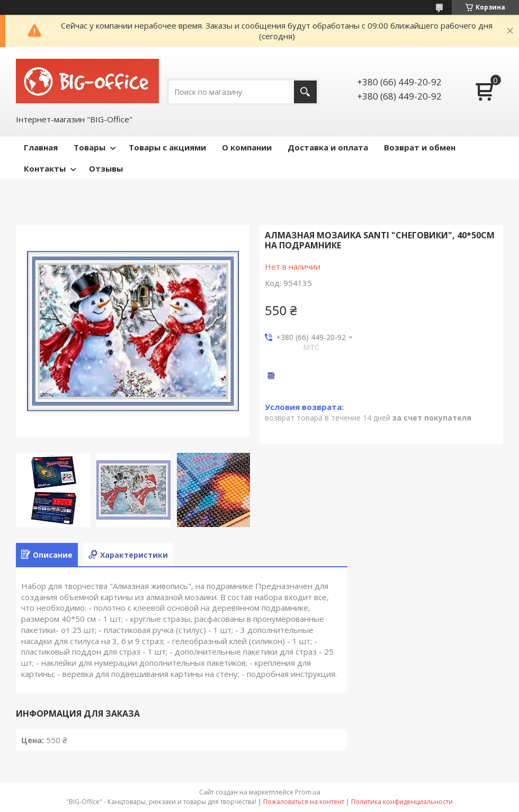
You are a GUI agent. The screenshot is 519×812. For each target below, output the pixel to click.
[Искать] (305, 92)
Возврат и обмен (420, 147)
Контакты (45, 168)
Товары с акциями (167, 147)
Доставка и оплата (328, 147)
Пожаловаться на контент (304, 802)
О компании (247, 147)
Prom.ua (308, 792)
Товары (90, 147)
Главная (41, 147)
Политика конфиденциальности (402, 802)
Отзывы (106, 168)
